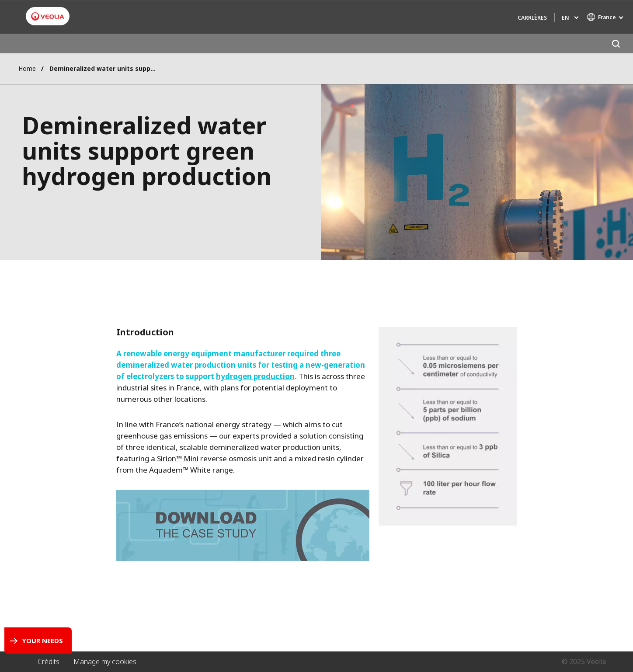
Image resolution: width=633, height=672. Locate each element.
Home (27, 68)
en (565, 18)
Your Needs (42, 641)
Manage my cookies (105, 662)
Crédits (49, 662)
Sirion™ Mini (178, 458)
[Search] (616, 44)
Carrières (532, 18)
